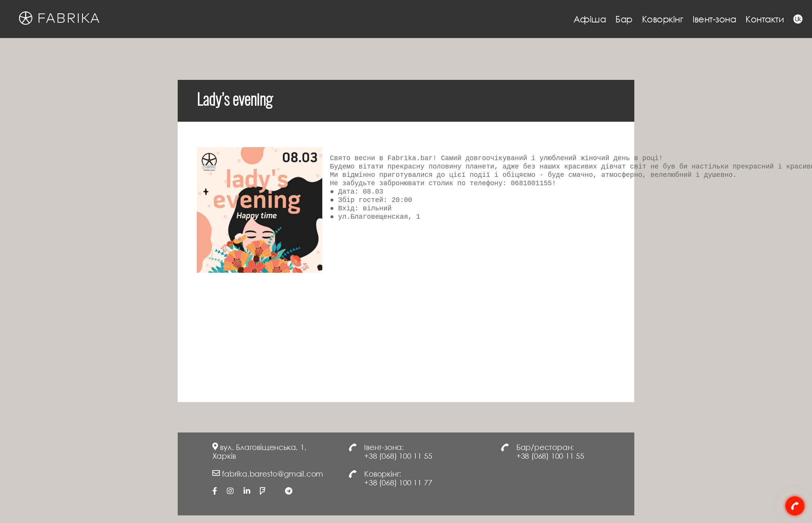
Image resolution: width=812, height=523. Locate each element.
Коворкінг (663, 19)
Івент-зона (714, 19)
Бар (624, 19)
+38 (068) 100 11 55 (398, 456)
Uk (798, 19)
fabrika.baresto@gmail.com (272, 474)
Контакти (765, 19)
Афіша (590, 19)
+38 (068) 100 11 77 (398, 482)
